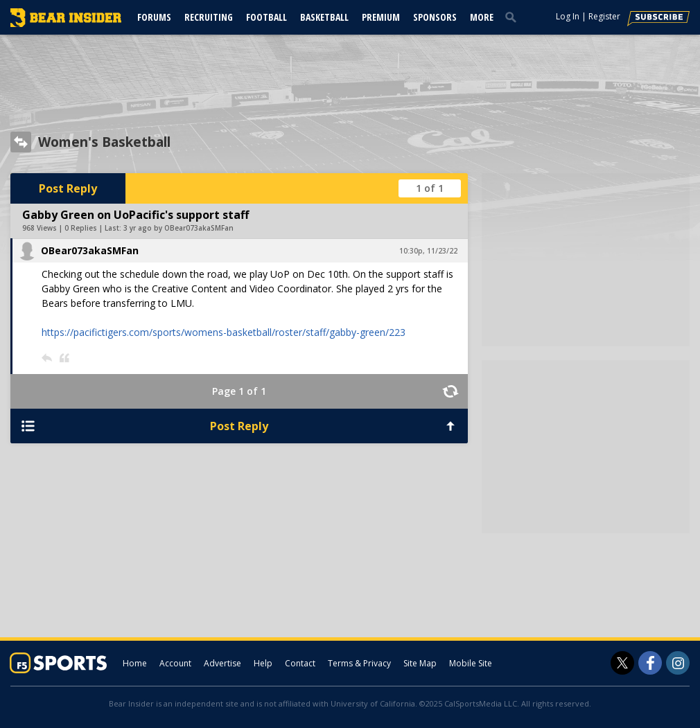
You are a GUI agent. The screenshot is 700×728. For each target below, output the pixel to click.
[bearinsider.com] (66, 24)
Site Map (420, 663)
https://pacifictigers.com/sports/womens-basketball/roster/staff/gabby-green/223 (224, 332)
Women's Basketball (104, 142)
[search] (514, 17)
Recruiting (209, 17)
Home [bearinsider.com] (135, 663)
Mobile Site (471, 663)
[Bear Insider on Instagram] (678, 663)
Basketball (324, 17)
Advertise (222, 663)
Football (266, 17)
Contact (300, 663)
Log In (568, 16)
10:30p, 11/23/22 (428, 251)
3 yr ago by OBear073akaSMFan (178, 228)
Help (263, 663)
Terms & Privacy (359, 663)
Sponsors (435, 17)
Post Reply (68, 188)
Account (175, 663)
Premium (381, 17)
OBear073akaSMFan (90, 250)
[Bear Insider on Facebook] (650, 663)
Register (604, 16)
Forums (154, 17)
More (482, 17)
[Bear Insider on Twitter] (622, 663)
